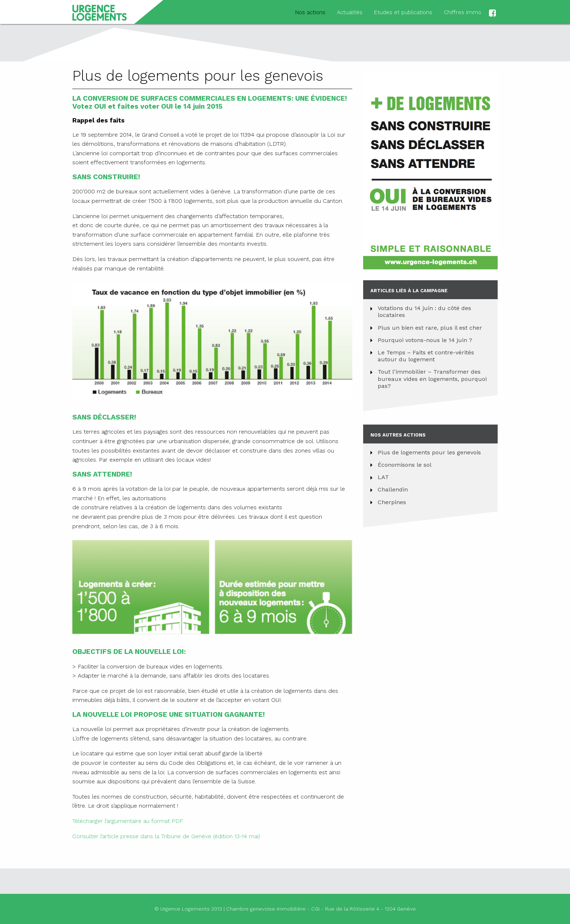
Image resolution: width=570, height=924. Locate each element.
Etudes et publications (403, 12)
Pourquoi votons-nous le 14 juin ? (425, 340)
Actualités (350, 12)
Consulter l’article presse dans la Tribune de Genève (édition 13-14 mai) (166, 836)
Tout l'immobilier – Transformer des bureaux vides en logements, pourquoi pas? (432, 379)
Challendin (393, 489)
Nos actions (310, 12)
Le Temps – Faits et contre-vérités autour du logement (426, 356)
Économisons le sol (405, 465)
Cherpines (392, 502)
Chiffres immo (463, 12)
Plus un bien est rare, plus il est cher (430, 328)
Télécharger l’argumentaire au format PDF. (128, 821)
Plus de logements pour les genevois (429, 452)
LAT (383, 477)
